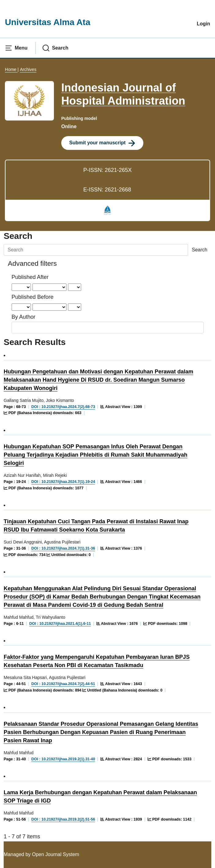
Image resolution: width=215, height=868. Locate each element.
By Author (24, 317)
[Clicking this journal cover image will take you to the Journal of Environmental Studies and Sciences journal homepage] (29, 100)
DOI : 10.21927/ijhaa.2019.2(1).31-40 (63, 759)
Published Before (33, 297)
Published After (30, 277)
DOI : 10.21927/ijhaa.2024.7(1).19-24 (63, 482)
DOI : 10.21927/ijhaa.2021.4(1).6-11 (60, 624)
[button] (16, 48)
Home (11, 69)
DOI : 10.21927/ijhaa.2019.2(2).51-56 (63, 819)
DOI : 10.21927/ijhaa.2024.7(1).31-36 (63, 548)
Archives (28, 69)
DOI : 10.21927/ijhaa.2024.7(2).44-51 (63, 684)
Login (203, 24)
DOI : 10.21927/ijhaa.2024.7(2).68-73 (63, 407)
